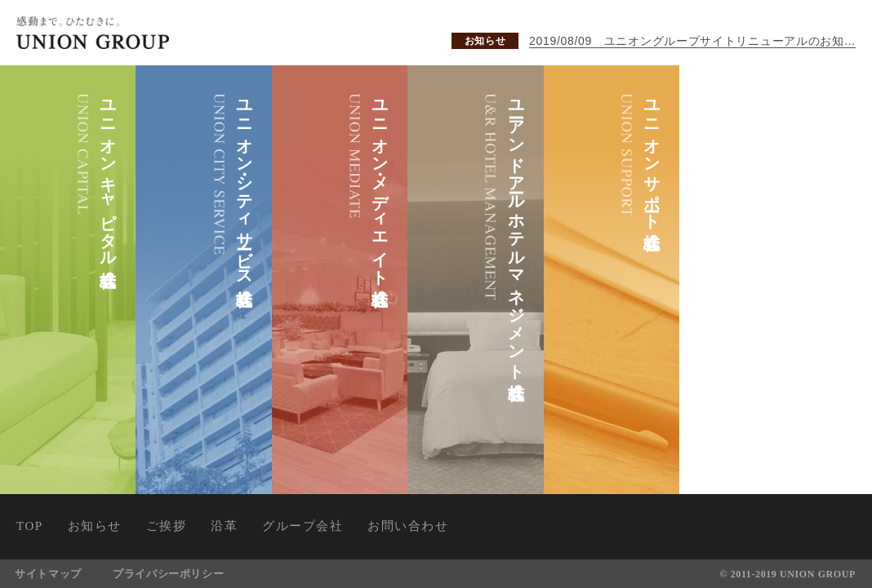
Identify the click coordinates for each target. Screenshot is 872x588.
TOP (30, 526)
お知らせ (485, 41)
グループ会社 (303, 526)
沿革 (224, 526)
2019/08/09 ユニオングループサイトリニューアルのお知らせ (692, 41)
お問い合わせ (408, 526)
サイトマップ (49, 574)
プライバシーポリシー (169, 574)
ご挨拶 (167, 526)
